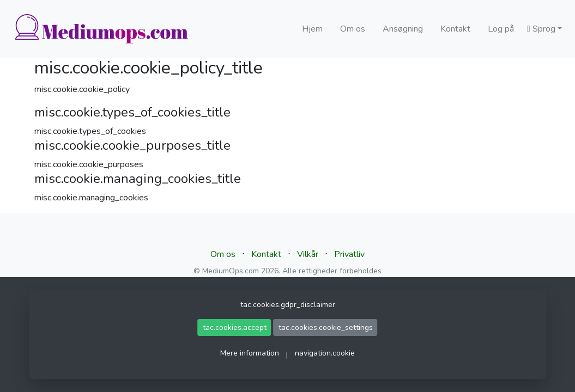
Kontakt (455, 29)
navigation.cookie (325, 353)
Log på (501, 29)
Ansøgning (403, 29)
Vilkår (308, 254)
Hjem (312, 29)
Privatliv (349, 254)
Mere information (250, 353)
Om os (353, 29)
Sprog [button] (541, 29)
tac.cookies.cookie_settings (326, 327)
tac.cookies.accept (235, 327)
